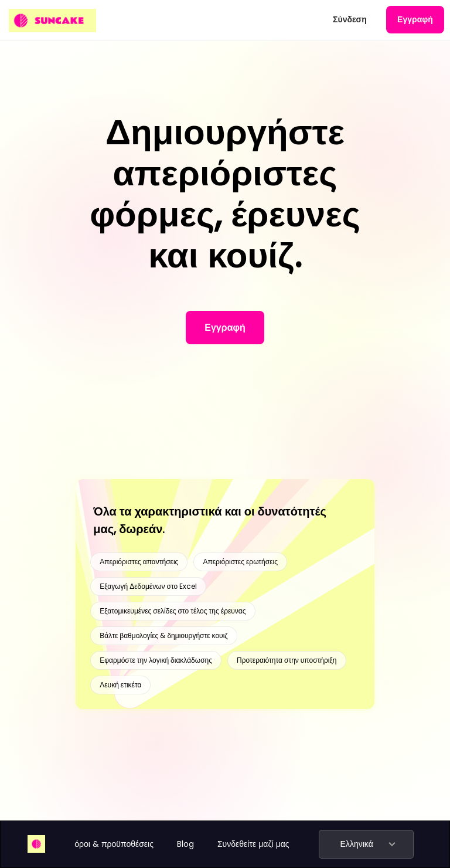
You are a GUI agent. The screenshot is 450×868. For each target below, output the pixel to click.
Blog (185, 844)
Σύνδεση (350, 19)
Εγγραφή (415, 19)
